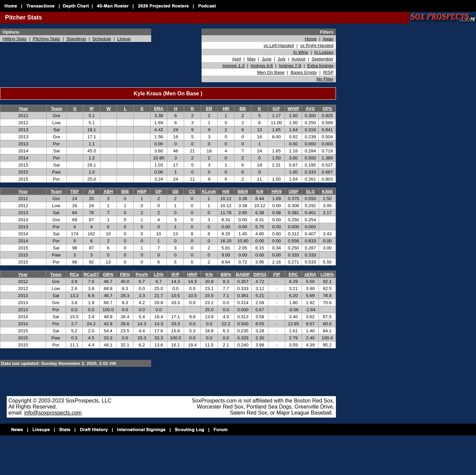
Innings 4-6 (262, 66)
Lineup (124, 39)
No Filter (325, 79)
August (299, 59)
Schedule (102, 39)
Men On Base (271, 72)
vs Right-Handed (317, 45)
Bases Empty (304, 72)
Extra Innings (320, 66)
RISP (328, 72)
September (322, 59)
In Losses (324, 52)
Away (328, 39)
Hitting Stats (14, 39)
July (282, 59)
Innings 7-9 (290, 66)
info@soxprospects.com (53, 413)
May (251, 59)
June (267, 59)
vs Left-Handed (279, 45)
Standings (76, 39)
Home (311, 39)
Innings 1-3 (233, 66)
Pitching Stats (47, 39)
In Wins (301, 52)
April (237, 59)
